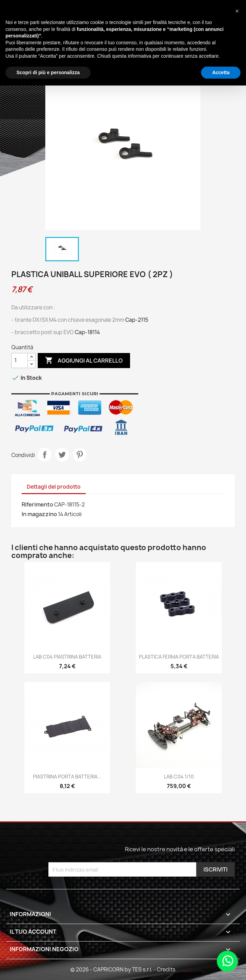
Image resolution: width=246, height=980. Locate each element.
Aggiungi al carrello (84, 361)
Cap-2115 (137, 320)
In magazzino (39, 514)
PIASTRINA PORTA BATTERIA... (67, 777)
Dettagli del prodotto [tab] (54, 487)
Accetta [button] (221, 72)
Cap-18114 (87, 332)
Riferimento (37, 504)
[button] (237, 11)
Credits (166, 970)
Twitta (62, 455)
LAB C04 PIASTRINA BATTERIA (67, 657)
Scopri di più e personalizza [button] (48, 72)
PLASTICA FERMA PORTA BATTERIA (179, 657)
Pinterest (80, 455)
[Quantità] (20, 361)
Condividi (45, 455)
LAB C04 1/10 (179, 777)
